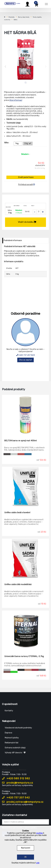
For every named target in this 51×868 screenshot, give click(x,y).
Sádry (16, 20)
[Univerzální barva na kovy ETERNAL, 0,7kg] (26, 631)
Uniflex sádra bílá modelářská (18, 584)
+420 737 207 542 (16, 798)
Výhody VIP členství (15, 753)
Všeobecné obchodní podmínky (18, 728)
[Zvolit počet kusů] (39, 212)
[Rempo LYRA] (12, 4)
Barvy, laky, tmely (24, 17)
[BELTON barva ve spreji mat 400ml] (26, 415)
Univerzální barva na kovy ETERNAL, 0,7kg (24, 656)
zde (38, 863)
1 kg (18, 144)
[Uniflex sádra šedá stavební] (26, 487)
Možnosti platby (12, 738)
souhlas (40, 833)
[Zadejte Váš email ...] (26, 822)
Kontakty (9, 711)
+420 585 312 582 (16, 778)
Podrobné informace (13, 240)
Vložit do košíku (27, 222)
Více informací (16, 100)
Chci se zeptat (26, 360)
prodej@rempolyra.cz (18, 783)
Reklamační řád (11, 743)
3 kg (28, 144)
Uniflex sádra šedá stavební (17, 513)
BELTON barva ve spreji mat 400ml (20, 441)
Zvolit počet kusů (26, 177)
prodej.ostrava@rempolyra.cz (23, 802)
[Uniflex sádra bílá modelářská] (26, 559)
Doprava (8, 733)
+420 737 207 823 (26, 355)
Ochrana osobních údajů (15, 748)
